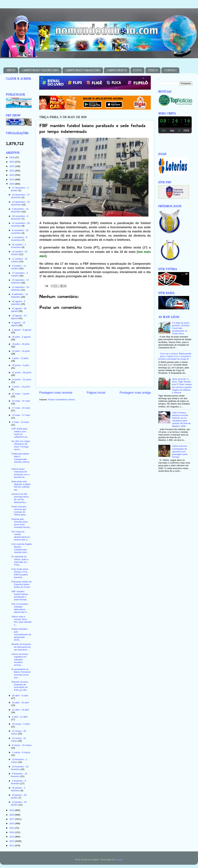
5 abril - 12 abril (20, 717)
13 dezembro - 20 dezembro (20, 203)
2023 (12, 171)
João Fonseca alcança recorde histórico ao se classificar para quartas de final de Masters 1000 (181, 419)
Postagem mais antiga (135, 393)
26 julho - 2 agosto (21, 337)
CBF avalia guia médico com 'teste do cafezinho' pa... (20, 433)
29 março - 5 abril (21, 724)
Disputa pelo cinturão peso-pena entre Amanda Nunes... (21, 523)
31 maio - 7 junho (21, 394)
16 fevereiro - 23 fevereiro (20, 768)
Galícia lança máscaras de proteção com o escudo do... (21, 473)
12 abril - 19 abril (20, 710)
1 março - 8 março (21, 752)
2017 (12, 819)
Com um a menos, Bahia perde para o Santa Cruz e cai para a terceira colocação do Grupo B (175, 356)
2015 (12, 828)
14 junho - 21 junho (22, 379)
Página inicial (96, 393)
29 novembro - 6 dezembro (20, 217)
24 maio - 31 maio (21, 401)
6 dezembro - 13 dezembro (20, 210)
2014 (12, 832)
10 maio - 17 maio (21, 415)
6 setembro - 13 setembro (19, 296)
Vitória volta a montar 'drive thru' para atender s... (22, 621)
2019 (12, 810)
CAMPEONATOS (117, 70)
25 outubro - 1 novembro (19, 246)
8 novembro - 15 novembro (20, 232)
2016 (12, 823)
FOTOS (137, 70)
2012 (12, 841)
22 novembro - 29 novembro (20, 224)
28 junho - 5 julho (21, 365)
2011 (12, 846)
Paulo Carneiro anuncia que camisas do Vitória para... (19, 511)
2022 (12, 175)
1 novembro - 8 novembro (19, 239)
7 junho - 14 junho (21, 387)
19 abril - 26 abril (20, 703)
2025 (12, 162)
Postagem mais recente (56, 393)
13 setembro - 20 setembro (20, 289)
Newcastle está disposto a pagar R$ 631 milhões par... (21, 486)
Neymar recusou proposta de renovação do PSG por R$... (20, 686)
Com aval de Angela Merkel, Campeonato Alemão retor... (22, 548)
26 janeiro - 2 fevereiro (18, 789)
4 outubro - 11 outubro (19, 267)
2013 (12, 837)
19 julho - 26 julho (21, 344)
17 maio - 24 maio (21, 408)
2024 (12, 166)
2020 (12, 184)
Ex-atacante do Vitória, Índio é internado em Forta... (20, 561)
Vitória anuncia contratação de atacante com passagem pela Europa (180, 451)
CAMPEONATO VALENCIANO (40, 70)
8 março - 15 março (22, 745)
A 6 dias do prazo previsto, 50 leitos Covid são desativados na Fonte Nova (181, 328)
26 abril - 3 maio (20, 696)
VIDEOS (153, 70)
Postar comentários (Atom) (61, 400)
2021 (12, 180)
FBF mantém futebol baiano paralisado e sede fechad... (20, 596)
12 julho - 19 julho (21, 351)
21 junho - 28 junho (22, 372)
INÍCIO (11, 70)
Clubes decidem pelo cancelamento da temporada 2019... (21, 634)
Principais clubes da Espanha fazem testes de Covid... (22, 584)
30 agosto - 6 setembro (18, 303)
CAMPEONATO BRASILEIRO (83, 70)
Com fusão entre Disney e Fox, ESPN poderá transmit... (20, 573)
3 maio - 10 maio (20, 422)
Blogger (119, 860)
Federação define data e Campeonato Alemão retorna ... (20, 459)
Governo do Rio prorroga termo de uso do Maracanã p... (20, 498)
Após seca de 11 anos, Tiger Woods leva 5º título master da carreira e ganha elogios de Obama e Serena (182, 386)
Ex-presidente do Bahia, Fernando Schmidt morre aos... (21, 673)
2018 (12, 815)
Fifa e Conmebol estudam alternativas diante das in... (20, 608)
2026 (12, 157)
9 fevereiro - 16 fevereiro (19, 775)
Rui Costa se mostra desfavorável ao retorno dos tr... (21, 536)
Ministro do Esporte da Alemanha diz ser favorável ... (21, 647)
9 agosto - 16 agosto (18, 324)
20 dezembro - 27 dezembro (20, 196)
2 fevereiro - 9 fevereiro (18, 782)
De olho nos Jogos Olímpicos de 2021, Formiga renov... (21, 445)
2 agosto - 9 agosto (22, 330)
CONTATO (170, 70)
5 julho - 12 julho (20, 358)
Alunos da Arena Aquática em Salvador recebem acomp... (20, 659)
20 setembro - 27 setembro (20, 281)
